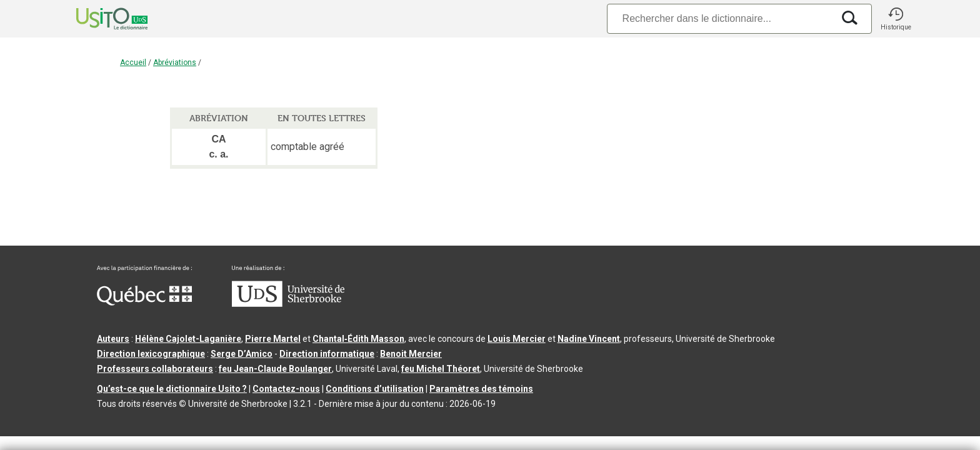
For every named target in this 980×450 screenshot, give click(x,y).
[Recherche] (720, 18)
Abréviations (175, 62)
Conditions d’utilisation (375, 389)
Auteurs (113, 339)
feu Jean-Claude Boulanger (275, 369)
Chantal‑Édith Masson (358, 339)
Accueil (133, 62)
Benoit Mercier (411, 354)
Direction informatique (327, 354)
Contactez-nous (286, 389)
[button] (896, 19)
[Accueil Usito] (98, 19)
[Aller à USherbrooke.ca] (288, 304)
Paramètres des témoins (481, 389)
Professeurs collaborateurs (155, 369)
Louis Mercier (517, 339)
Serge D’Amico (242, 354)
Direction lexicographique (151, 354)
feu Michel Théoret (441, 369)
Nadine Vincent (589, 339)
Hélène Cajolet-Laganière (188, 339)
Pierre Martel (273, 339)
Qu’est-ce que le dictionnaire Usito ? (172, 389)
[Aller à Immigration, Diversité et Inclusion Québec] (144, 302)
